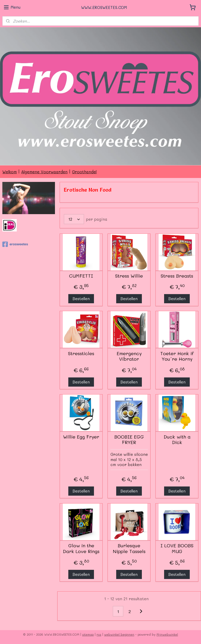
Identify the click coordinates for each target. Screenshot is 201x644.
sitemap (88, 634)
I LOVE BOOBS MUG (177, 548)
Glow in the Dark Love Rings (81, 548)
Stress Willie (129, 276)
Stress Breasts (177, 276)
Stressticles (81, 354)
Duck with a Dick (177, 440)
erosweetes (15, 244)
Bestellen (81, 299)
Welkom (10, 172)
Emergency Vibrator (129, 356)
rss (99, 634)
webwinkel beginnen (119, 634)
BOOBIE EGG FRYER (129, 440)
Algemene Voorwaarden (44, 172)
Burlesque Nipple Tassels (129, 548)
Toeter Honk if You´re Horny (177, 356)
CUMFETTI (81, 276)
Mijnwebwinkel (167, 634)
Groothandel (84, 172)
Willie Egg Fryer (81, 437)
